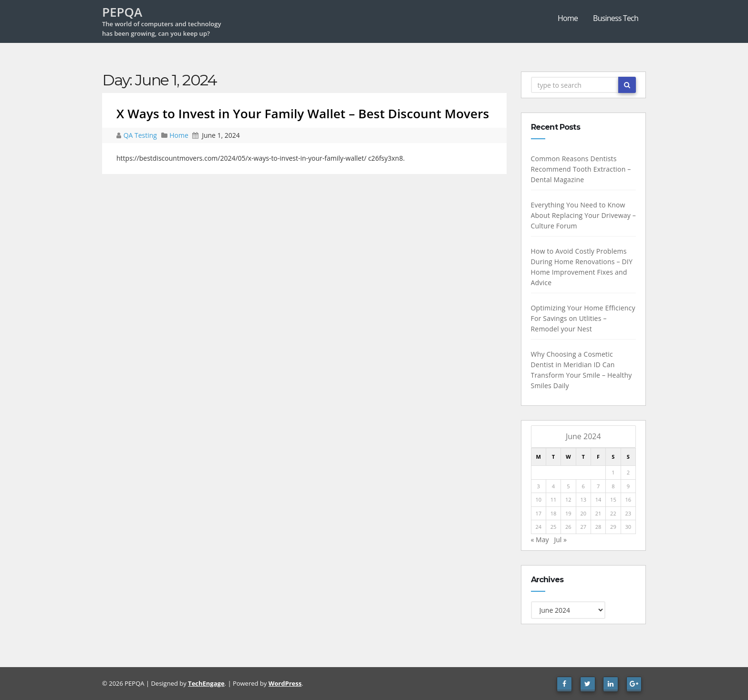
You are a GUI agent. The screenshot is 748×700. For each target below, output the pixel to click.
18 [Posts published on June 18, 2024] (554, 513)
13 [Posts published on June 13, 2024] (583, 499)
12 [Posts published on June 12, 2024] (568, 499)
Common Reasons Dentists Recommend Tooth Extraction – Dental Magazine (581, 169)
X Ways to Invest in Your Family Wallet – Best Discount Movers (303, 113)
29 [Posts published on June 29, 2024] (613, 527)
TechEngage (206, 683)
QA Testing (141, 135)
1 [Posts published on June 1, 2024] (613, 472)
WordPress (285, 683)
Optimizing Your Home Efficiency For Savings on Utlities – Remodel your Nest (583, 318)
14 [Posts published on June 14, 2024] (598, 499)
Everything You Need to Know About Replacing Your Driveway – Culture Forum (583, 215)
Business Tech (616, 18)
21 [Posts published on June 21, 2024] (598, 513)
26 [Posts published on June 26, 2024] (568, 527)
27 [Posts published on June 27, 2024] (583, 527)
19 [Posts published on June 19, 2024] (568, 513)
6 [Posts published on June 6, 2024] (583, 486)
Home (568, 18)
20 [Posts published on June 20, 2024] (583, 513)
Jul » (560, 540)
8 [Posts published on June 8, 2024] (613, 486)
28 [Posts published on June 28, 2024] (598, 527)
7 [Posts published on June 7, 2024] (598, 486)
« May (540, 540)
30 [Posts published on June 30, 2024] (628, 527)
